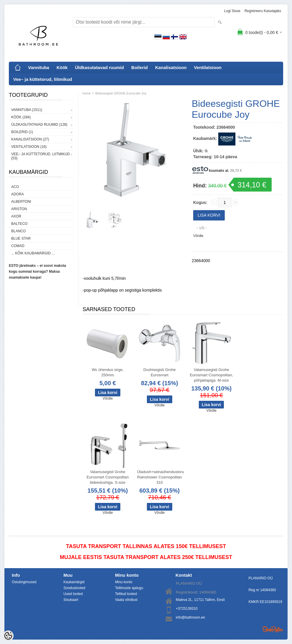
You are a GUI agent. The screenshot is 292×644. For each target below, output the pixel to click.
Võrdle (198, 236)
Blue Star (21, 238)
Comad (18, 246)
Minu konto (124, 582)
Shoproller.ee (273, 629)
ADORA (18, 194)
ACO (15, 187)
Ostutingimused (24, 582)
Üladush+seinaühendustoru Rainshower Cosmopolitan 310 (161, 477)
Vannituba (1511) (27, 110)
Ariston (19, 209)
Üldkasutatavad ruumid (99, 67)
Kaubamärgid (74, 582)
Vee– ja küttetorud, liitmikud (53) (40, 156)
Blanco (18, 231)
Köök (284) (21, 117)
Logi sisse (232, 11)
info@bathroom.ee (190, 617)
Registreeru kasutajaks (263, 11)
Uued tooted (73, 594)
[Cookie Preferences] (8, 636)
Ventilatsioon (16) (29, 147)
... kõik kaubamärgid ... (33, 253)
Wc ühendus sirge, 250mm (108, 372)
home (87, 93)
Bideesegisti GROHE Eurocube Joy (121, 93)
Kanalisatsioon (171, 67)
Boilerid (140, 67)
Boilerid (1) (22, 132)
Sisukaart (71, 600)
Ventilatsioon (208, 67)
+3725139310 (187, 609)
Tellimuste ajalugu (129, 588)
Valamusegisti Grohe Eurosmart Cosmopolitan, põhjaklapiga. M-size (211, 375)
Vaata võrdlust (126, 600)
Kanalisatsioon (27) (30, 139)
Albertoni (21, 202)
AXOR (16, 216)
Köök (62, 67)
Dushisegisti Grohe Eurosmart (160, 372)
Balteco (19, 224)
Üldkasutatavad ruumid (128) (39, 125)
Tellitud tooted (126, 594)
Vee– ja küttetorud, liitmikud (43, 79)
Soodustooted (74, 588)
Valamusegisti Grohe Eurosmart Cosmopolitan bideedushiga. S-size (108, 477)
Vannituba (39, 67)
